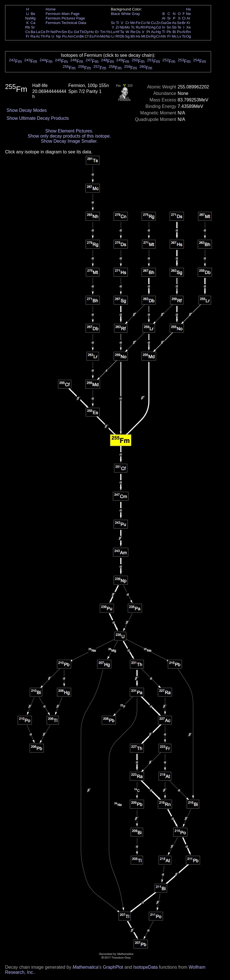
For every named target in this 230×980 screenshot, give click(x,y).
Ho (92, 32)
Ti (118, 23)
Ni (148, 23)
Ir (143, 32)
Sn (169, 27)
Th (43, 36)
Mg (33, 18)
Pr (48, 32)
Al (164, 18)
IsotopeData (145, 967)
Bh (133, 36)
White (126, 14)
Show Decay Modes (27, 110)
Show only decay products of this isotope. (69, 136)
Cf (86, 36)
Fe (138, 23)
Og (188, 36)
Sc (113, 23)
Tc (133, 27)
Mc (174, 36)
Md (103, 36)
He (189, 9)
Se (179, 23)
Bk (82, 36)
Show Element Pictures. (69, 131)
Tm (103, 32)
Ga (164, 23)
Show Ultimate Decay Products (38, 118)
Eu (70, 32)
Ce (43, 32)
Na (28, 18)
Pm (59, 32)
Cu (153, 23)
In (164, 27)
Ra (33, 36)
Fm (97, 36)
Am (70, 36)
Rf (117, 36)
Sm (65, 32)
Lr (113, 36)
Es (92, 36)
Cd (158, 27)
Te (179, 27)
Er (97, 32)
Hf (117, 32)
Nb (122, 27)
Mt (143, 36)
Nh (164, 36)
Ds (148, 36)
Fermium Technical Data (66, 23)
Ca (33, 23)
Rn (189, 32)
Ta (122, 32)
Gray (136, 14)
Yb (108, 32)
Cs (27, 32)
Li (27, 14)
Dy (87, 32)
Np (58, 36)
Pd (148, 27)
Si (169, 18)
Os (138, 32)
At (184, 32)
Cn (158, 36)
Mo (127, 27)
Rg (153, 36)
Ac (38, 36)
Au (153, 32)
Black (116, 14)
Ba (33, 32)
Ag (153, 27)
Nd (53, 32)
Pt (148, 32)
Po (179, 32)
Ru (138, 27)
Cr (127, 23)
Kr (188, 23)
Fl (169, 36)
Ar (188, 18)
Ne (189, 14)
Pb (169, 32)
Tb (82, 32)
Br (184, 23)
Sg (127, 36)
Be (33, 14)
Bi (174, 32)
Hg (158, 32)
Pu (64, 36)
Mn (133, 23)
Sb (174, 27)
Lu (113, 32)
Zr (118, 27)
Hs (138, 36)
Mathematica (85, 967)
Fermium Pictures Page (65, 18)
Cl (184, 18)
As (174, 23)
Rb (28, 27)
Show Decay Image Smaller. (69, 141)
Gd (76, 32)
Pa (48, 36)
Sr (33, 27)
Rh (143, 27)
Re (133, 32)
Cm (77, 36)
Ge (169, 23)
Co (143, 23)
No (108, 36)
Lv (179, 36)
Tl (164, 32)
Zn (158, 23)
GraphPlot (113, 967)
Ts (184, 36)
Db (122, 36)
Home (51, 9)
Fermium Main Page (63, 14)
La (38, 32)
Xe (188, 27)
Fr (28, 36)
